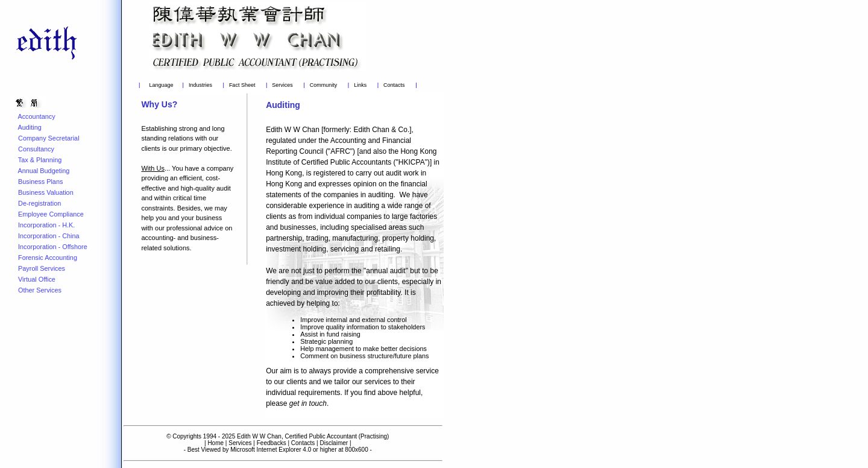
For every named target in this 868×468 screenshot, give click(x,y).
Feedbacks (272, 443)
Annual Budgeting (43, 171)
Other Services (40, 290)
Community (324, 85)
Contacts (394, 85)
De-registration (39, 203)
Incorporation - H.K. (46, 225)
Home (215, 443)
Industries (200, 85)
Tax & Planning (40, 160)
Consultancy (36, 149)
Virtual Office (37, 279)
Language (161, 85)
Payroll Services (42, 268)
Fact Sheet (242, 85)
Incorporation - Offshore (53, 247)
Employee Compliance (51, 214)
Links (360, 85)
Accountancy (36, 116)
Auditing (29, 127)
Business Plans (40, 182)
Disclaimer (334, 443)
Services (282, 85)
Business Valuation (46, 192)
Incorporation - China (49, 236)
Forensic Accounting (48, 258)
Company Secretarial (49, 138)
